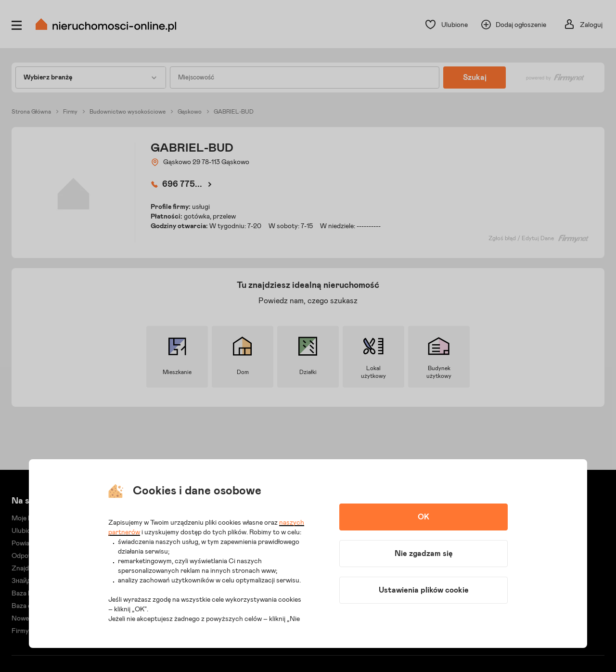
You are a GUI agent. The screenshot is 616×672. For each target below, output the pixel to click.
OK (423, 517)
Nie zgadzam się (424, 554)
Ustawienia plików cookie (424, 590)
